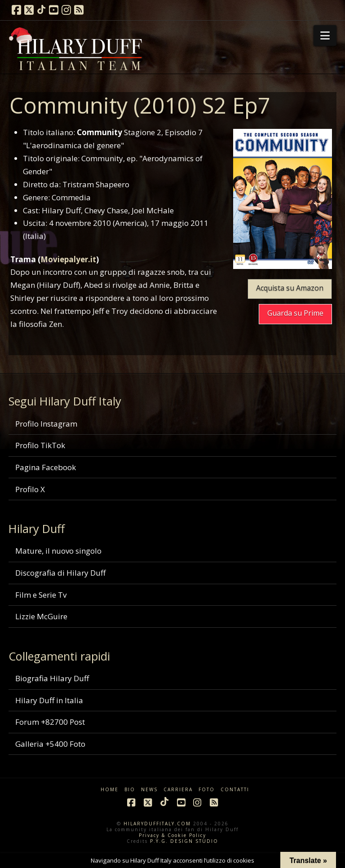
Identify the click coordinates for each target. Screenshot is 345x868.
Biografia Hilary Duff (52, 678)
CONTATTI (235, 790)
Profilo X (30, 489)
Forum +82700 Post (50, 722)
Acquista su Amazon (290, 288)
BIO (130, 790)
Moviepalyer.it (68, 259)
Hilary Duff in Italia (49, 700)
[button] (325, 35)
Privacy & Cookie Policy (172, 835)
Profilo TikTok (40, 445)
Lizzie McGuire (41, 616)
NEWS (149, 790)
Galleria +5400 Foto (50, 744)
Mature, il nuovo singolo (58, 551)
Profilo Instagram (46, 424)
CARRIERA (178, 790)
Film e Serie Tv (41, 595)
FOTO (207, 790)
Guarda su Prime (295, 313)
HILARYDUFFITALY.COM (157, 824)
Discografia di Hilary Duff (60, 573)
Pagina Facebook (46, 467)
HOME (110, 790)
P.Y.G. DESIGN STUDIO (184, 841)
